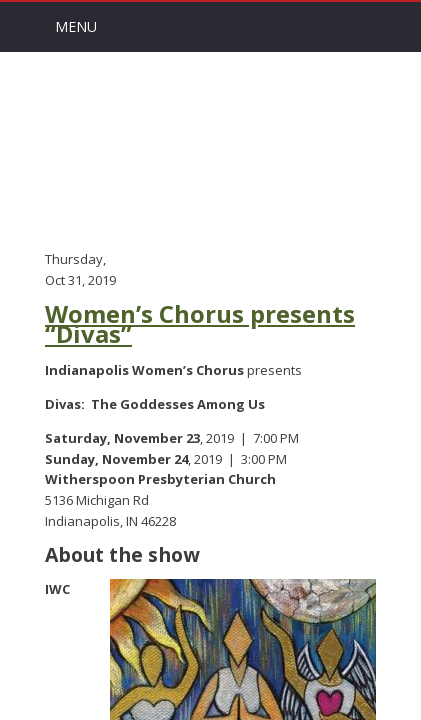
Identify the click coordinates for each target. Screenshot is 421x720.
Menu (76, 26)
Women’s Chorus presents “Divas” (200, 324)
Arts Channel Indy (211, 149)
